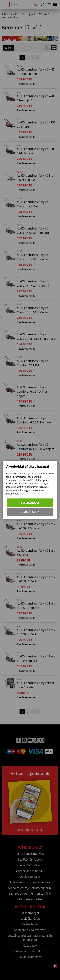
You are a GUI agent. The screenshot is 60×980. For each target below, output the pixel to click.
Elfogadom (30, 503)
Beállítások (30, 512)
